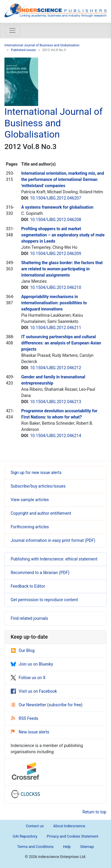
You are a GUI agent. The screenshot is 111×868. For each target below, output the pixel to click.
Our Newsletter (29, 705)
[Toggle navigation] (12, 30)
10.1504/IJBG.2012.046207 (55, 198)
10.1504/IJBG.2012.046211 (55, 328)
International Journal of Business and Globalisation (42, 45)
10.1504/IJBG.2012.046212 (55, 368)
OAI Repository (25, 836)
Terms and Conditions (35, 847)
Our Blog (23, 650)
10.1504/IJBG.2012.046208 (55, 220)
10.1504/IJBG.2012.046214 (55, 436)
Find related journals (29, 618)
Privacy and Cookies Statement (73, 836)
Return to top (95, 812)
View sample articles (30, 500)
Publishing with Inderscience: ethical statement (54, 559)
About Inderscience (69, 826)
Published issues (23, 50)
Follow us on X (28, 678)
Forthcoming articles (30, 527)
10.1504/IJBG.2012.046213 (55, 402)
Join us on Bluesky (32, 664)
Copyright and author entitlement (41, 513)
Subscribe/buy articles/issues (38, 486)
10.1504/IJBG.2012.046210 (55, 287)
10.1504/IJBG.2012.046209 (55, 254)
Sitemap (87, 847)
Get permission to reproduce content (44, 600)
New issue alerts (30, 732)
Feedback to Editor (28, 586)
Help (67, 847)
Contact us (35, 826)
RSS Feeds (25, 718)
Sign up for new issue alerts (36, 473)
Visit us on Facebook (34, 691)
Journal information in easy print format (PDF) (53, 540)
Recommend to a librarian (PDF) (40, 573)
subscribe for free (65, 705)
